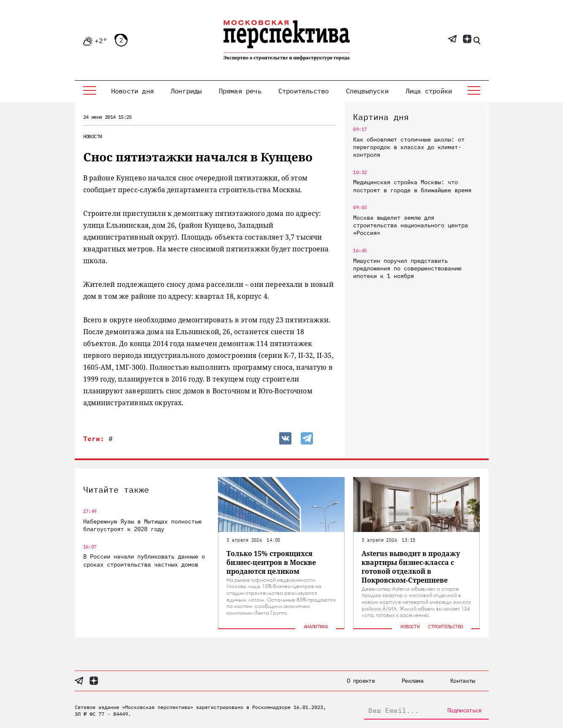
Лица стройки (429, 91)
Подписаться (464, 710)
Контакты (462, 681)
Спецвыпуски (367, 91)
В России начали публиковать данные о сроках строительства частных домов (144, 560)
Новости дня (132, 91)
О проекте (361, 681)
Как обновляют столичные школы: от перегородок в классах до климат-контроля (409, 147)
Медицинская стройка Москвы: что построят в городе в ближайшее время (412, 186)
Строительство (304, 91)
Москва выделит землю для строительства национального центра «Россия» (411, 225)
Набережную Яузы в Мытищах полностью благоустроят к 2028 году (142, 525)
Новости (93, 136)
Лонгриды (186, 91)
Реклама (412, 681)
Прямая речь (240, 91)
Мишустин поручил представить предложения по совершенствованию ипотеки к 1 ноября (407, 268)
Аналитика (316, 626)
